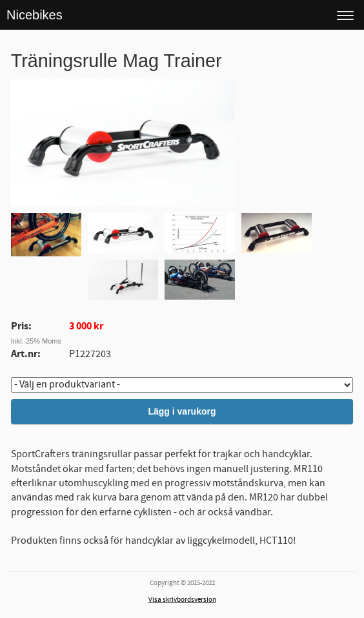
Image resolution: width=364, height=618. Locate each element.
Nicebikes (35, 15)
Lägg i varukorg (182, 411)
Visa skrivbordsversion (182, 600)
